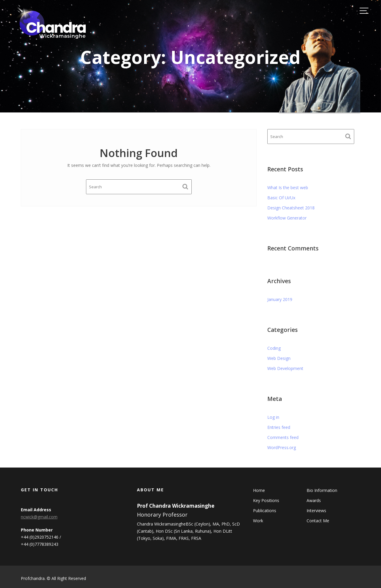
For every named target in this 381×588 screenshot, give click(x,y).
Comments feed (283, 437)
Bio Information (322, 491)
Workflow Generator (287, 218)
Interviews (316, 510)
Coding (274, 348)
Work (259, 520)
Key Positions (267, 500)
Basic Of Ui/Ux (281, 198)
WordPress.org (282, 447)
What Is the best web (288, 188)
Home (260, 491)
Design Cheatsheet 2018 (291, 208)
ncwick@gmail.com (40, 517)
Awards (314, 500)
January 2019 (280, 299)
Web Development (285, 368)
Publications (266, 510)
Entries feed (279, 427)
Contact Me (318, 520)
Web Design (279, 358)
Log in (273, 417)
